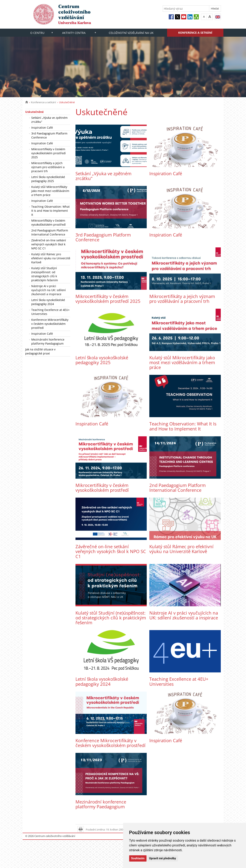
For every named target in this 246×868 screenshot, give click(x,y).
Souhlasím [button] (138, 858)
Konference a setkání (195, 33)
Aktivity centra (74, 33)
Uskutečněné (34, 112)
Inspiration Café (42, 128)
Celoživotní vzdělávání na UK (131, 33)
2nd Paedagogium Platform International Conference (50, 232)
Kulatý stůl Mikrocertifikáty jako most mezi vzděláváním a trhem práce (50, 191)
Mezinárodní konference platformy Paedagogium (48, 341)
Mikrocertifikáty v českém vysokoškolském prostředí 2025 (49, 153)
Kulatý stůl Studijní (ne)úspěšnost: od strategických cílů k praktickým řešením (45, 274)
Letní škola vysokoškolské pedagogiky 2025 (48, 179)
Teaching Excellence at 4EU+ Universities (50, 312)
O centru (37, 33)
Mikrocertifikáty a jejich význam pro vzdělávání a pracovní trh (48, 167)
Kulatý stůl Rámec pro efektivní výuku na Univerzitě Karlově (51, 258)
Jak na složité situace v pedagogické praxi (40, 351)
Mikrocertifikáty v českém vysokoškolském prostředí (49, 222)
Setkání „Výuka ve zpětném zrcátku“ (49, 120)
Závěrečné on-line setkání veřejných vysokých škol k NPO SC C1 (49, 244)
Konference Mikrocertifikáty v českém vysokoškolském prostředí (50, 324)
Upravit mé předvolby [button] (163, 858)
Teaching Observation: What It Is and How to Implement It (50, 211)
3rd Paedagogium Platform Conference (49, 135)
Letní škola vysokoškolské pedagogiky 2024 (48, 302)
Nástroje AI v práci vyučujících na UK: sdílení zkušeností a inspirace (49, 290)
